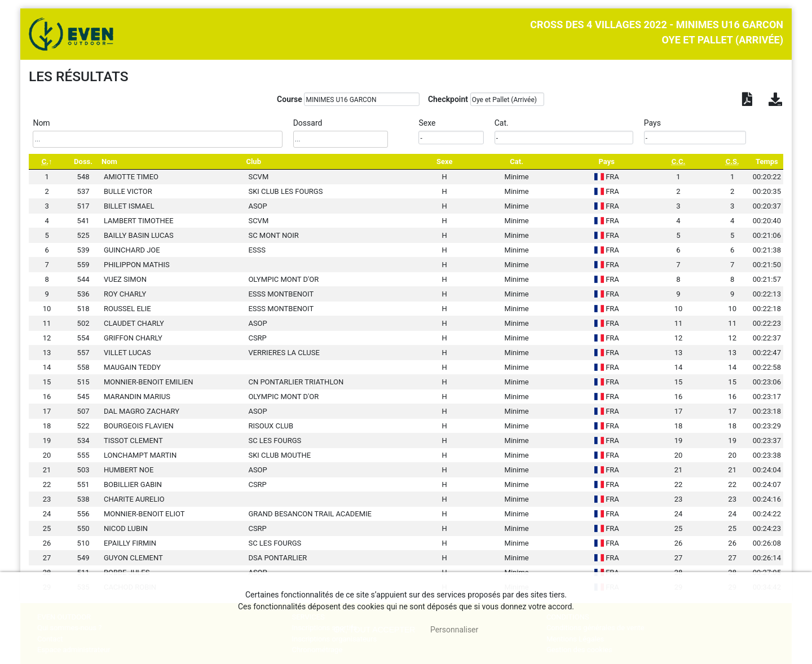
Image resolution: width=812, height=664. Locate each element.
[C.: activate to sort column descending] (47, 161)
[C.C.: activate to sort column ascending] (678, 161)
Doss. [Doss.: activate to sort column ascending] (83, 161)
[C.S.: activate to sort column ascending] (732, 161)
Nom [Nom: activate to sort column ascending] (109, 161)
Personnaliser (454, 630)
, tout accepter (375, 630)
